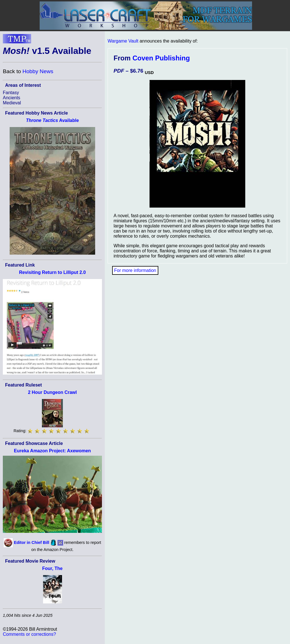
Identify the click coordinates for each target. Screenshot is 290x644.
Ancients (11, 98)
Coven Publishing (161, 58)
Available (53, 120)
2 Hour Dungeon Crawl (52, 392)
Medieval (12, 103)
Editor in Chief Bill (32, 542)
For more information (135, 270)
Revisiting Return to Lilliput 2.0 (52, 272)
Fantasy (11, 93)
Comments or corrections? (29, 634)
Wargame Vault (123, 41)
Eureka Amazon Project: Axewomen (52, 451)
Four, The (52, 568)
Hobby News (38, 71)
